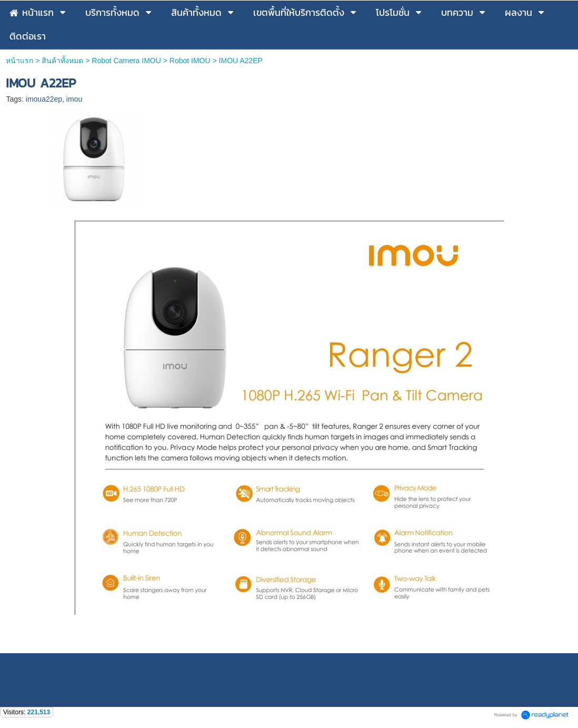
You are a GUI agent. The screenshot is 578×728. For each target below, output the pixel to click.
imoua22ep (44, 99)
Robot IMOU (190, 61)
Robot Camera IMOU (126, 61)
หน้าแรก (19, 61)
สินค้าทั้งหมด (62, 61)
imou (74, 99)
